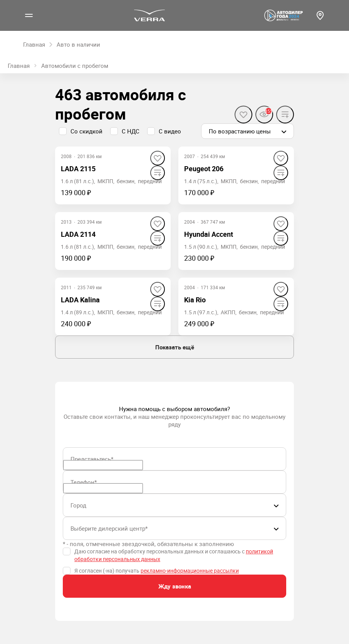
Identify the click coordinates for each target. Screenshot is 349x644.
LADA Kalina (80, 300)
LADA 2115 (78, 169)
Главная (19, 66)
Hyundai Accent (209, 234)
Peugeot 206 (204, 169)
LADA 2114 (78, 234)
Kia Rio (195, 300)
